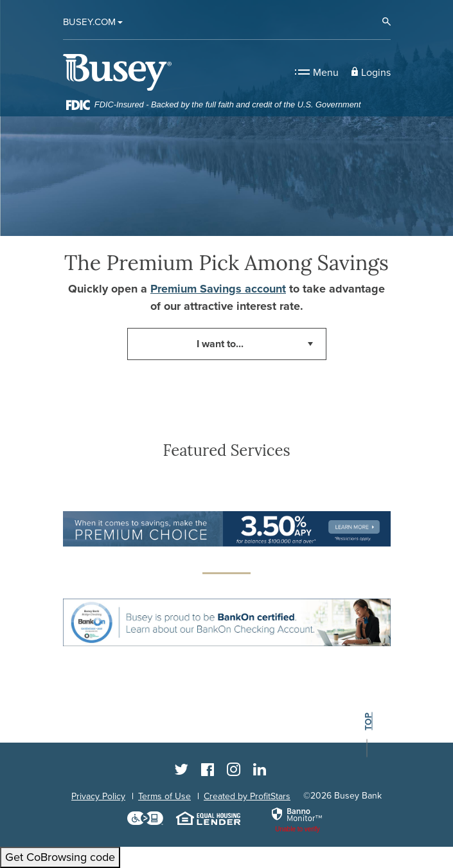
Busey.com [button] (89, 22)
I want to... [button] (220, 344)
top (367, 722)
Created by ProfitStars (247, 796)
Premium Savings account (218, 289)
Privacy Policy (98, 796)
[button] (371, 72)
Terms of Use (164, 796)
